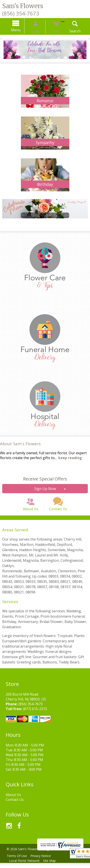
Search (70, 31)
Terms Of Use (18, 861)
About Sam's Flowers (20, 444)
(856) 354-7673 (21, 13)
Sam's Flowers (23, 6)
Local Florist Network (25, 866)
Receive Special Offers (45, 479)
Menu (21, 30)
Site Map (52, 866)
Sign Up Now (45, 489)
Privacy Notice (43, 861)
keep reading (70, 458)
